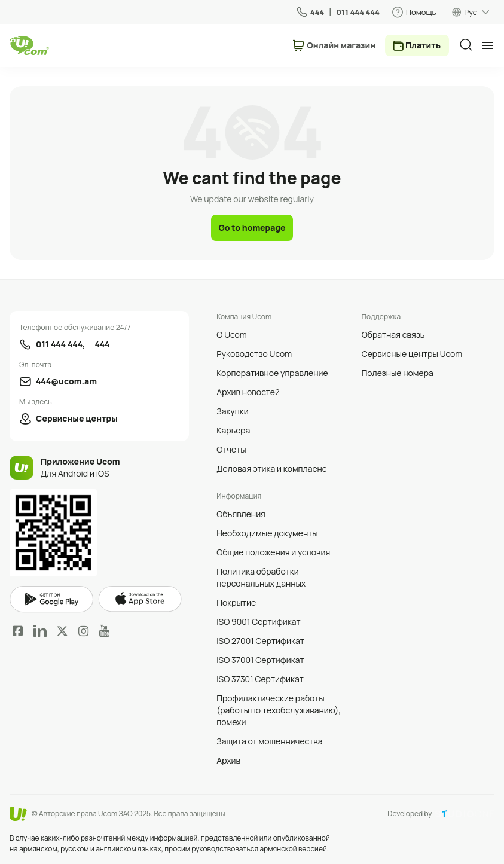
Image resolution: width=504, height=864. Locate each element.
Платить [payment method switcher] (423, 45)
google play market (51, 599)
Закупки (232, 411)
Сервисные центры (77, 418)
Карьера (233, 430)
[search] (466, 45)
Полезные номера (398, 373)
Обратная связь (393, 335)
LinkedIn (40, 631)
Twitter (62, 631)
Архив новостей (248, 392)
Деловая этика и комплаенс (271, 468)
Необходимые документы (267, 533)
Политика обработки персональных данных (261, 577)
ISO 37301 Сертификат (260, 679)
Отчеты (231, 449)
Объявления (241, 514)
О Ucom (231, 335)
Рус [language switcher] (471, 12)
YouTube (104, 631)
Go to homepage (252, 228)
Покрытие (236, 602)
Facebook (18, 631)
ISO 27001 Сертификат (260, 641)
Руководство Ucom (254, 354)
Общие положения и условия (273, 552)
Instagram (84, 631)
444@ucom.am (66, 381)
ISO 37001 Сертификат (260, 660)
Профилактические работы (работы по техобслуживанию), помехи (279, 710)
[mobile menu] (487, 45)
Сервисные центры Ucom (412, 354)
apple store (140, 599)
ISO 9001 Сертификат (258, 622)
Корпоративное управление (272, 373)
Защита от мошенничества (269, 741)
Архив (228, 760)
